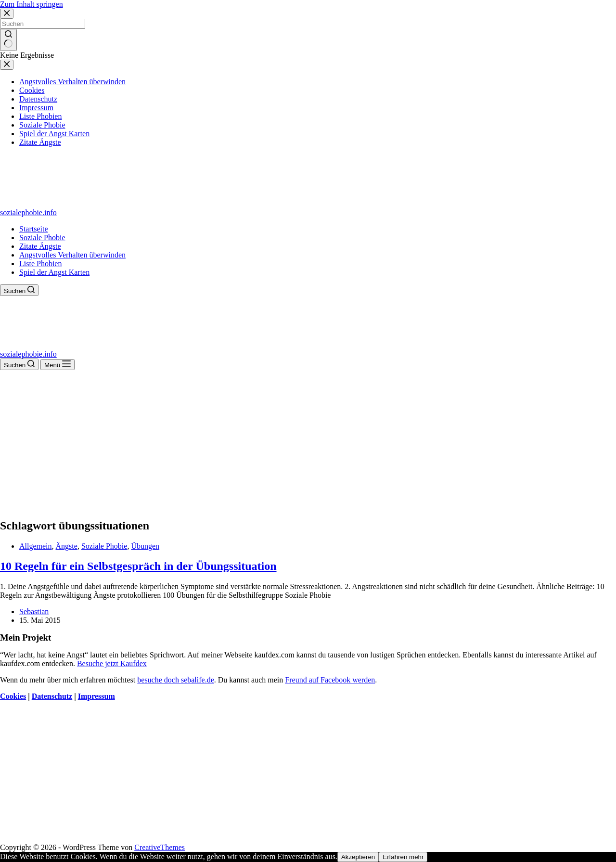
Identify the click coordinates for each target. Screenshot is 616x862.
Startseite (34, 229)
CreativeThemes (160, 847)
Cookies (13, 696)
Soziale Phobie (42, 238)
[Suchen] (19, 290)
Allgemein (36, 546)
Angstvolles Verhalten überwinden (72, 255)
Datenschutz (52, 696)
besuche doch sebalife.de (175, 680)
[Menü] (58, 365)
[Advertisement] (308, 442)
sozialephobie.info (28, 212)
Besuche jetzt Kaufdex (112, 663)
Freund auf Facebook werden (330, 680)
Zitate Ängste (40, 246)
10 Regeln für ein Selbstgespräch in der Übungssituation (138, 566)
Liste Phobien (40, 264)
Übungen (145, 546)
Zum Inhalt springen (32, 4)
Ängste (67, 546)
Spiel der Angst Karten (54, 272)
